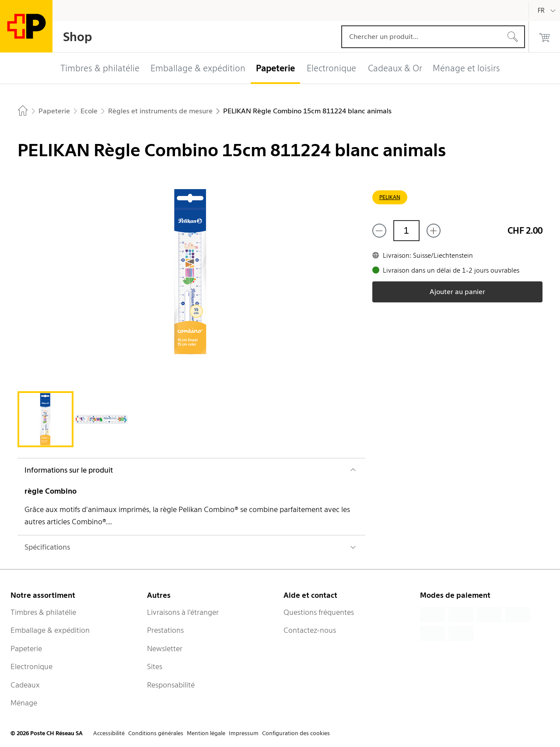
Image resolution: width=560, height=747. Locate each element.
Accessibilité (109, 733)
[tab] (45, 419)
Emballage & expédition (50, 630)
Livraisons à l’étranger (183, 612)
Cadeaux (25, 685)
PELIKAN (390, 197)
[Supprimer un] (379, 231)
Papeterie (26, 649)
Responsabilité (171, 685)
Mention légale (206, 733)
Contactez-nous (310, 630)
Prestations (165, 630)
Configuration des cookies (296, 733)
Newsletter (165, 649)
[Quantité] (406, 231)
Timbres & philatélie (43, 612)
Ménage (24, 703)
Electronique (31, 666)
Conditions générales (156, 733)
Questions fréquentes (319, 612)
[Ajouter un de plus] (434, 231)
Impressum (244, 733)
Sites (155, 666)
